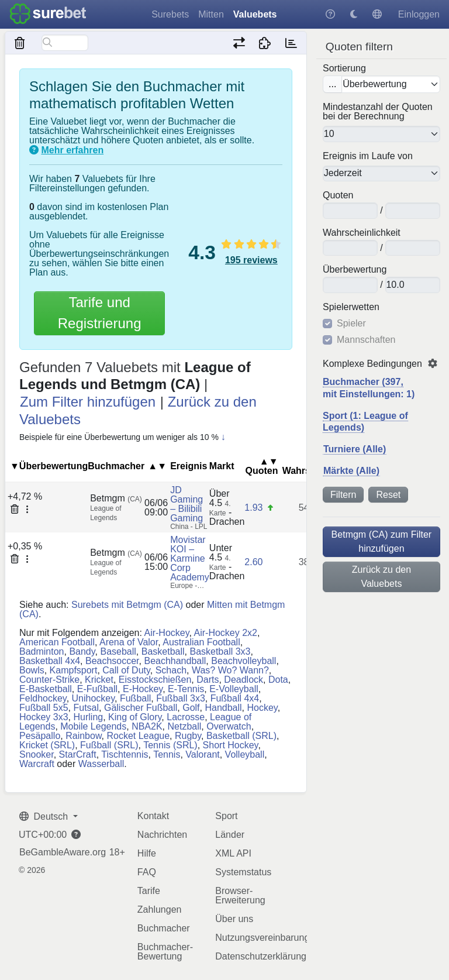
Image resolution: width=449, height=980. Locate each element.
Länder (230, 835)
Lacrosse (186, 717)
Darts (208, 680)
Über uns (234, 919)
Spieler (351, 324)
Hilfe (147, 853)
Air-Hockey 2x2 (226, 633)
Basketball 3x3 (220, 651)
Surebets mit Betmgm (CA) (127, 605)
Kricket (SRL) (47, 745)
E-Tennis (186, 689)
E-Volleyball (234, 689)
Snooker (37, 754)
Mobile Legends (93, 726)
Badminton (42, 651)
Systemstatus (243, 872)
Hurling (88, 717)
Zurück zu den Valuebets (381, 577)
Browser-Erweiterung (240, 895)
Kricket (99, 680)
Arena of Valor (129, 642)
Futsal (86, 708)
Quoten (338, 195)
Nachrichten (162, 835)
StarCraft (78, 754)
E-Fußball (97, 689)
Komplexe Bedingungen (372, 364)
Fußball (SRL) (109, 745)
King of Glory (135, 717)
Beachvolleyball (244, 661)
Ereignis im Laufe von (368, 156)
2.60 (253, 562)
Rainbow (83, 736)
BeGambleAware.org (63, 852)
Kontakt (153, 816)
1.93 (253, 508)
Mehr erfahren (72, 150)
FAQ (147, 872)
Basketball (163, 651)
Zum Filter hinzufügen (88, 402)
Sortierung (344, 68)
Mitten (211, 14)
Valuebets (255, 14)
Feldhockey (43, 698)
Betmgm (116, 498)
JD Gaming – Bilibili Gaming (186, 504)
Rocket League (138, 736)
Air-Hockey (166, 633)
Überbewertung (355, 270)
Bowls (32, 670)
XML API (233, 853)
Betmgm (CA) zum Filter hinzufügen (382, 541)
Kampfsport (74, 670)
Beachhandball (175, 661)
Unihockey (94, 698)
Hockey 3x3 (44, 717)
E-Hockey (143, 689)
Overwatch (229, 726)
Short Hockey (231, 745)
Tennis (167, 754)
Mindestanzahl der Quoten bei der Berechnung (378, 112)
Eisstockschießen (155, 680)
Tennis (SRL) (170, 745)
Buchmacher (164, 928)
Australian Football (201, 642)
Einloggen (419, 14)
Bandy (82, 651)
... (332, 84)
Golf (191, 708)
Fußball (135, 698)
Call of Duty (126, 670)
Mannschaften (366, 340)
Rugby (188, 736)
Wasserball (101, 764)
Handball (223, 708)
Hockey (263, 708)
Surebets (170, 14)
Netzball (185, 726)
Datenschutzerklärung (261, 956)
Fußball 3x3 (181, 698)
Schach (171, 670)
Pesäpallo (40, 736)
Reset (388, 495)
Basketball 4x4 (50, 661)
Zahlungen (160, 909)
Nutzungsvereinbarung (262, 938)
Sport (226, 816)
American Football (57, 642)
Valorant (202, 754)
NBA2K (147, 726)
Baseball (118, 651)
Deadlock (244, 680)
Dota (278, 680)
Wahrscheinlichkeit (362, 233)
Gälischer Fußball (141, 708)
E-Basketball (46, 689)
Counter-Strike (49, 680)
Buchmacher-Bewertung (165, 952)
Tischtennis (125, 754)
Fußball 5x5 (44, 708)
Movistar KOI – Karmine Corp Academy (190, 558)
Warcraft (37, 764)
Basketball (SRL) (241, 736)
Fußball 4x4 (235, 698)
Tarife (149, 891)
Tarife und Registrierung (100, 313)
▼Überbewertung (49, 466)
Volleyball (245, 754)
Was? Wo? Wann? (230, 670)
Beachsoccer (112, 661)
